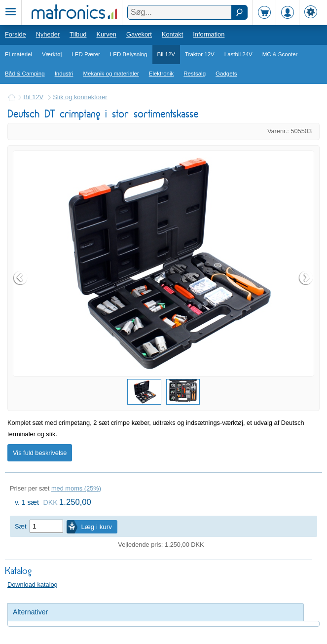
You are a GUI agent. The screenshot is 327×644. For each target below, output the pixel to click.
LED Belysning (129, 54)
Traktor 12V (200, 54)
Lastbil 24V (238, 54)
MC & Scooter (280, 54)
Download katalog (33, 585)
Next (306, 278)
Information (209, 34)
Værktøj (52, 54)
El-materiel (18, 54)
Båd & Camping (25, 74)
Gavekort (139, 34)
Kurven (106, 34)
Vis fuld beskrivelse (40, 453)
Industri (64, 74)
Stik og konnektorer (80, 97)
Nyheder (48, 34)
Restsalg (195, 74)
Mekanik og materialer (111, 74)
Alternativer (30, 612)
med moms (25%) (76, 488)
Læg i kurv (97, 527)
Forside (16, 34)
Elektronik (162, 74)
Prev (21, 278)
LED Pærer (86, 54)
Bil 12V (166, 54)
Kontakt (172, 34)
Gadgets (226, 74)
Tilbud (78, 34)
